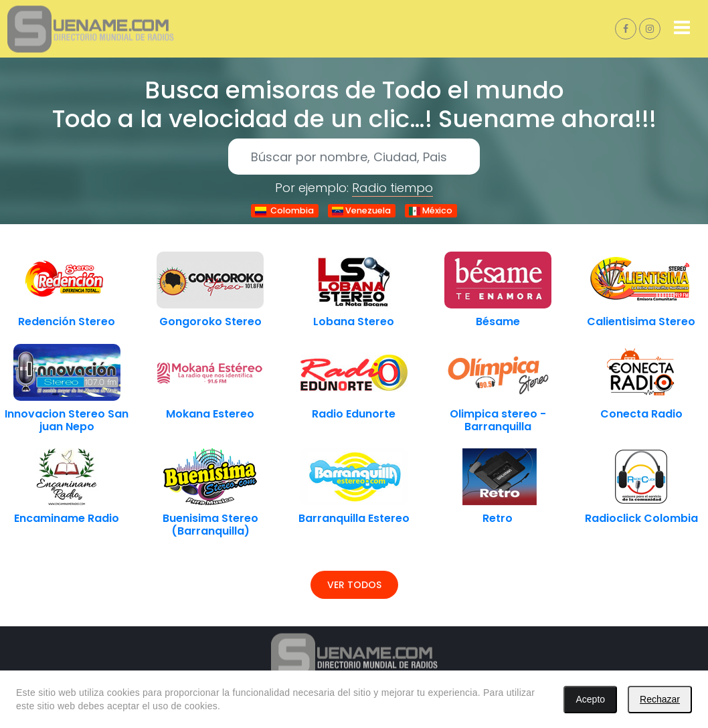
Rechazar (660, 699)
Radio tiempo (392, 188)
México (431, 210)
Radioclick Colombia (641, 518)
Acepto (590, 699)
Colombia (284, 210)
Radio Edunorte (354, 414)
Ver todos (354, 585)
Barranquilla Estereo (354, 518)
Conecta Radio (641, 414)
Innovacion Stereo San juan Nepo (67, 420)
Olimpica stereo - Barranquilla (498, 420)
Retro (498, 518)
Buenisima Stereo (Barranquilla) (210, 525)
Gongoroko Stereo (210, 322)
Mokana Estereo (210, 414)
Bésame (498, 322)
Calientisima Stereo (641, 322)
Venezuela (361, 210)
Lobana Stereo (354, 322)
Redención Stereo (67, 322)
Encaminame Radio (67, 518)
